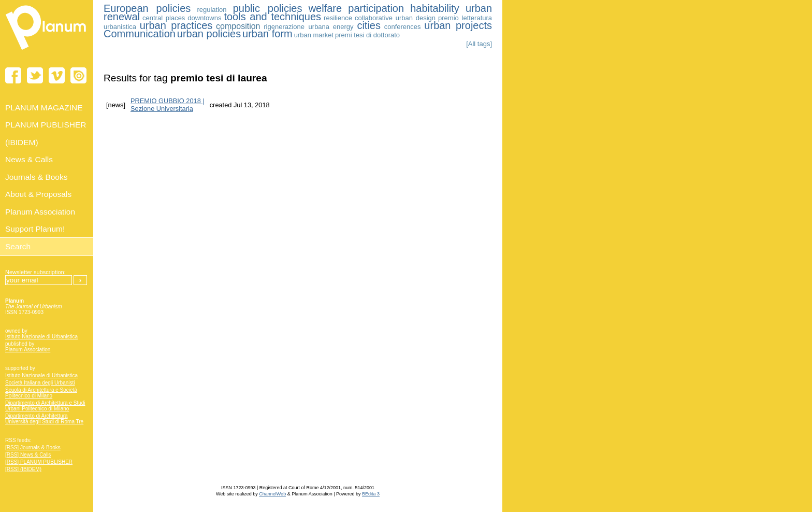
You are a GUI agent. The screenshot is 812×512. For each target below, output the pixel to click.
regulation (212, 10)
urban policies (209, 34)
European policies (147, 8)
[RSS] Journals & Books (33, 447)
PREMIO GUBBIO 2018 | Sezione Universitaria (168, 105)
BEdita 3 (371, 494)
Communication (140, 34)
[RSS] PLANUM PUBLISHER (39, 462)
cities (369, 25)
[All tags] (479, 44)
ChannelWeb (272, 494)
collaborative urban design (395, 18)
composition (238, 26)
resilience (338, 18)
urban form (267, 34)
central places (164, 18)
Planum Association (28, 350)
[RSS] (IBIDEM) (23, 469)
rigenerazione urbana (296, 27)
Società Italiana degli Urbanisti (40, 383)
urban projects (458, 25)
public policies (268, 8)
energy (343, 27)
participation (376, 8)
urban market (314, 35)
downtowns (204, 18)
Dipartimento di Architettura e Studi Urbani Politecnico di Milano (45, 406)
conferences (403, 27)
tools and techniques (272, 17)
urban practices (176, 25)
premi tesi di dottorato (367, 35)
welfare (325, 8)
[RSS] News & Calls (28, 455)
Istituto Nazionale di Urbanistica (41, 337)
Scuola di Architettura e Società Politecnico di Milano (41, 393)
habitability (435, 8)
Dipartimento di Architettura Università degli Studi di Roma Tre (44, 419)
